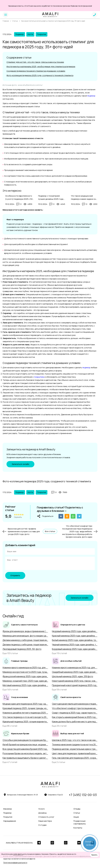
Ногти (30, 34)
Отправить (15, 576)
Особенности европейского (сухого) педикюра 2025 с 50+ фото (19, 198)
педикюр (91, 96)
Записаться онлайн (20, 465)
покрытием (39, 377)
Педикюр (20, 34)
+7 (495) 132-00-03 (83, 796)
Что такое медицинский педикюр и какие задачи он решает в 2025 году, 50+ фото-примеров (85, 198)
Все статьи (50, 532)
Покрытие (42, 34)
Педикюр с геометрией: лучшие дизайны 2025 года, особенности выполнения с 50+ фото (51, 198)
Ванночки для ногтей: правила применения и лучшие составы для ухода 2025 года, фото (24, 532)
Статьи (15, 21)
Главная (6, 21)
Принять (94, 855)
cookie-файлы (18, 854)
